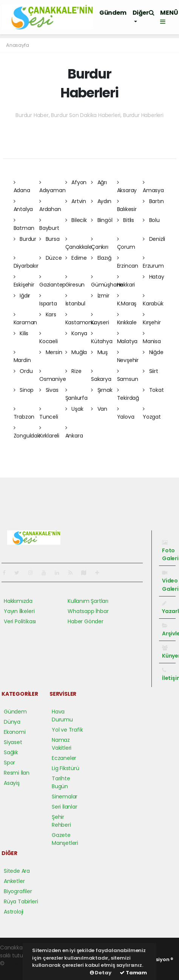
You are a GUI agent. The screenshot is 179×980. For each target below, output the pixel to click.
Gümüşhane (107, 281)
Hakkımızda (18, 601)
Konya (76, 333)
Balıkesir (127, 206)
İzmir (100, 296)
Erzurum (153, 262)
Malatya (127, 338)
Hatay (154, 277)
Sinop (24, 390)
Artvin (76, 201)
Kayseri (100, 319)
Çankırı (100, 243)
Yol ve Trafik (67, 730)
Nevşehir (128, 357)
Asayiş (12, 783)
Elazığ (101, 258)
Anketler (14, 881)
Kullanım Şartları (88, 601)
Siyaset (13, 742)
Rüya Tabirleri (21, 901)
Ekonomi (15, 732)
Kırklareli (49, 432)
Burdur (25, 239)
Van (99, 409)
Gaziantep (52, 281)
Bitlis (126, 220)
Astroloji (14, 912)
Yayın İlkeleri (19, 611)
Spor (9, 763)
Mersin (51, 352)
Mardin (22, 357)
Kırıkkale (127, 319)
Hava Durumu (62, 716)
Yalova (126, 413)
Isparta (48, 300)
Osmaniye (52, 376)
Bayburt (49, 225)
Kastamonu (80, 319)
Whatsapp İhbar (88, 611)
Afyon (76, 182)
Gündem (113, 13)
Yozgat (152, 413)
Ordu (23, 371)
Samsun (128, 376)
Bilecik (76, 220)
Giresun (75, 281)
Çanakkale (79, 243)
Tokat (153, 390)
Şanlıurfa (76, 394)
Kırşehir (152, 319)
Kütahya (102, 338)
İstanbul (75, 300)
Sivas (49, 390)
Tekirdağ (128, 394)
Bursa (49, 239)
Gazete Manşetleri (65, 839)
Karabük (153, 300)
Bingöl (102, 220)
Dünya (12, 722)
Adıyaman (52, 187)
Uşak (74, 409)
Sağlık (11, 752)
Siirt (150, 371)
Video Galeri (170, 581)
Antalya (23, 206)
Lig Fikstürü (66, 768)
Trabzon (24, 413)
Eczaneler (64, 758)
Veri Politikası (20, 621)
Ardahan (50, 206)
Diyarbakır (26, 262)
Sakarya (101, 376)
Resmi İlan (17, 773)
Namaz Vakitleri (62, 744)
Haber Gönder (86, 621)
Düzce (51, 258)
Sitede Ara (17, 871)
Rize (73, 371)
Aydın (101, 201)
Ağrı (99, 182)
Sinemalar (65, 797)
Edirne (76, 258)
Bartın (153, 201)
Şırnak (102, 390)
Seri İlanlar (65, 807)
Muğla (76, 352)
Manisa (152, 338)
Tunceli (49, 413)
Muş (99, 352)
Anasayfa (17, 45)
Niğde (153, 352)
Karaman (25, 319)
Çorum (126, 243)
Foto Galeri (170, 551)
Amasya (153, 187)
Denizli (154, 239)
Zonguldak (27, 432)
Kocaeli (49, 338)
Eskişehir (24, 281)
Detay (101, 973)
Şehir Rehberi (61, 821)
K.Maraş (127, 300)
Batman (24, 225)
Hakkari (126, 281)
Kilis (21, 333)
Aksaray (127, 187)
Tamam (133, 973)
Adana (22, 187)
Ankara (74, 432)
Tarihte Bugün (61, 782)
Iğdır (22, 296)
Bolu (151, 220)
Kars (48, 314)
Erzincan (128, 262)
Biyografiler (18, 891)
